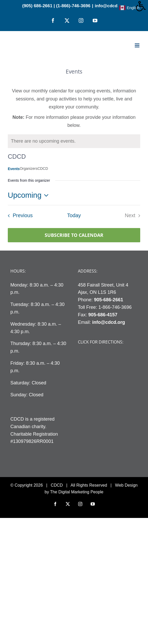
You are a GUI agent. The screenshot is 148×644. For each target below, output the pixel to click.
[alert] (43, 141)
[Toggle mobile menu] (137, 45)
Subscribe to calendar (74, 235)
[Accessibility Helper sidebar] (142, 6)
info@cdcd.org (110, 6)
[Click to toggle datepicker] (30, 195)
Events (14, 169)
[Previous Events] (19, 216)
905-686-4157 (103, 315)
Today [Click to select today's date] (74, 215)
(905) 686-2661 (37, 6)
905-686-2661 (109, 300)
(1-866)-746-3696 (73, 6)
